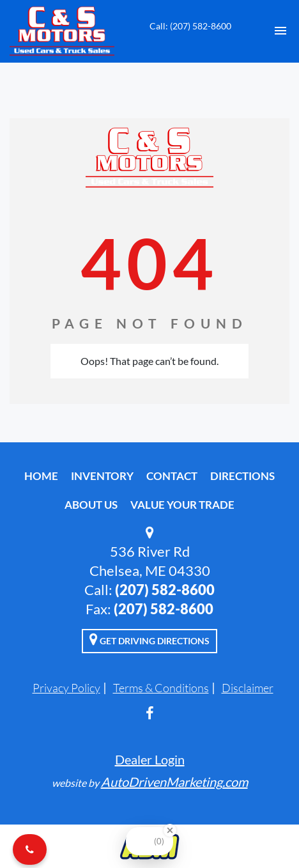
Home (41, 476)
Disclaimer (248, 688)
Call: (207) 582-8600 (190, 26)
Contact (172, 476)
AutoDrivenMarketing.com (174, 782)
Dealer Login (150, 759)
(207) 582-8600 (165, 590)
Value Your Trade (182, 505)
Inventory (102, 476)
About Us (91, 505)
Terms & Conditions (161, 688)
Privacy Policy (66, 688)
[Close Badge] (170, 830)
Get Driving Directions (149, 639)
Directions (242, 476)
